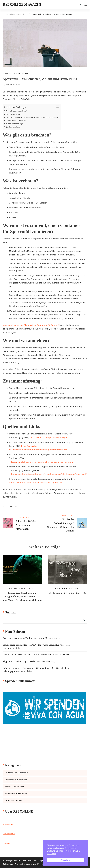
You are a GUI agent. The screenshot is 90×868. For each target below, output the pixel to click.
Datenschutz (9, 834)
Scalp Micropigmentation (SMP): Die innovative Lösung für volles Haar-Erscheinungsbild (37, 647)
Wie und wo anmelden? (16, 120)
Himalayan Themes (13, 864)
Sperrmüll (16, 507)
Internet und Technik (14, 787)
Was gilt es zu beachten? (17, 111)
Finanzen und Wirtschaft (16, 73)
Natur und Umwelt (13, 801)
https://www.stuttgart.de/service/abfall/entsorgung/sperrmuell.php (41, 462)
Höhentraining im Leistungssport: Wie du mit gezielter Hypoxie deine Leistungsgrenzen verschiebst (36, 670)
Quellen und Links (13, 127)
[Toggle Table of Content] (56, 107)
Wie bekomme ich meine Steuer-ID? (67, 593)
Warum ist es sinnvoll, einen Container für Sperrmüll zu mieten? (32, 117)
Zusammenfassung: (14, 124)
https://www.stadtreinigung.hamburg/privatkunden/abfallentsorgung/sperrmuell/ (48, 474)
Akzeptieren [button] (66, 860)
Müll (5, 507)
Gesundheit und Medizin (16, 780)
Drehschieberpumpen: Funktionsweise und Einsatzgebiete (31, 638)
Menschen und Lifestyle (16, 794)
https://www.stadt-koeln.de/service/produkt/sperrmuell (36, 483)
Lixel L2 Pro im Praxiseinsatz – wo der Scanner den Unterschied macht (37, 655)
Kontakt (7, 843)
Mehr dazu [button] (51, 854)
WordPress (38, 864)
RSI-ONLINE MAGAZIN (22, 5)
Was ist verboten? (14, 114)
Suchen (11, 613)
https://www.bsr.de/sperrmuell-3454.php (49, 438)
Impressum (8, 824)
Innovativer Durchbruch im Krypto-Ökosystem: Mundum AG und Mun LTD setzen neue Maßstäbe (23, 596)
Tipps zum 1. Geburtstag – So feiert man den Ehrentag (29, 662)
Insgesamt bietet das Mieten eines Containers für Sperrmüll (31, 325)
